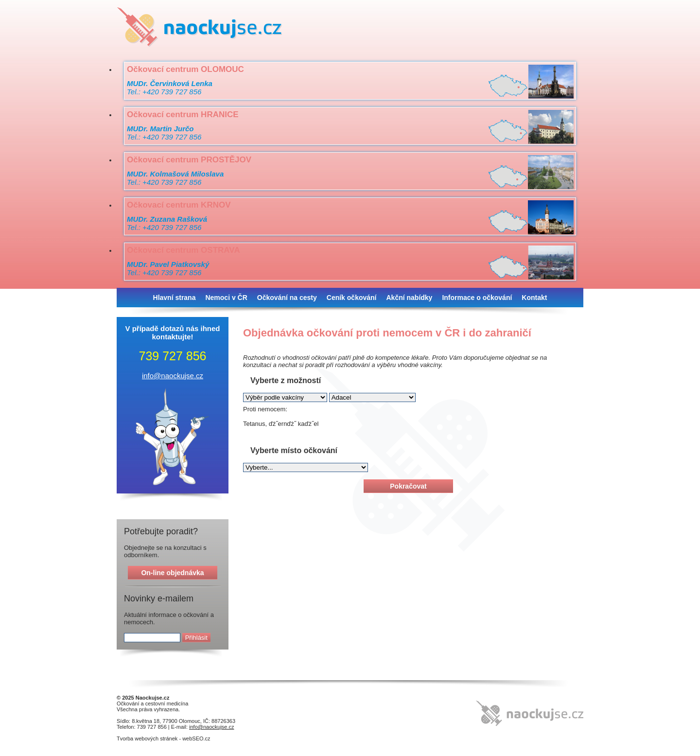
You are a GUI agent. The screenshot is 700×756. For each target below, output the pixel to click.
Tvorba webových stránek (147, 738)
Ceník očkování (352, 298)
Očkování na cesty (287, 298)
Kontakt (534, 298)
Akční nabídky (409, 298)
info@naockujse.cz (173, 376)
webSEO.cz (196, 738)
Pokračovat (408, 486)
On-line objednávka (172, 573)
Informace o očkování (477, 298)
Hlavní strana (175, 298)
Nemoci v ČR (226, 298)
